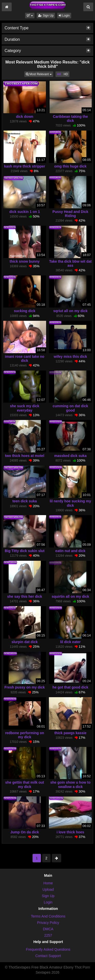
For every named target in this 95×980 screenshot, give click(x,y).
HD (66, 74)
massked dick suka (70, 456)
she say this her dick (25, 596)
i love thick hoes (70, 832)
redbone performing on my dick (25, 735)
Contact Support (48, 956)
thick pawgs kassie (70, 733)
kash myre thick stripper (25, 166)
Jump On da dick (25, 832)
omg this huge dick (70, 166)
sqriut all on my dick (70, 311)
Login (64, 16)
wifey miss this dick (70, 357)
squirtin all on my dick (70, 596)
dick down (25, 117)
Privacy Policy (48, 923)
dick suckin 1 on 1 (25, 212)
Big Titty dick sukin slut (25, 551)
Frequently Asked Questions (48, 949)
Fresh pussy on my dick (25, 687)
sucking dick (25, 311)
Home (48, 883)
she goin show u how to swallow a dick (71, 784)
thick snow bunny (25, 261)
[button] (30, 16)
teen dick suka (25, 501)
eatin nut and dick (70, 551)
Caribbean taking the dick (70, 119)
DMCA (48, 929)
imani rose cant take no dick (25, 359)
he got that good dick (70, 687)
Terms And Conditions (48, 916)
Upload (48, 889)
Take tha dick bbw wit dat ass (70, 263)
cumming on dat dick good (70, 408)
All (59, 74)
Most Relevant (40, 74)
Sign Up (46, 16)
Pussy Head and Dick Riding (70, 214)
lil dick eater (70, 642)
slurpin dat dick (24, 642)
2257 (48, 935)
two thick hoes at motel (25, 456)
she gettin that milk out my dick (25, 784)
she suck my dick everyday (25, 408)
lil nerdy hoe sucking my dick (70, 503)
